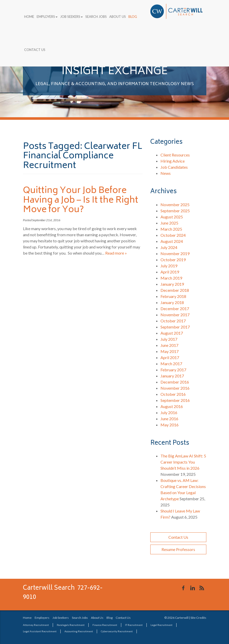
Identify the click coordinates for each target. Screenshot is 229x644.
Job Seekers (71, 17)
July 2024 (169, 247)
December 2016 (175, 382)
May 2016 (170, 425)
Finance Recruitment (105, 625)
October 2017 (173, 321)
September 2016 (175, 400)
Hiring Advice (173, 161)
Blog (133, 17)
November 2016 (175, 388)
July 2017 (169, 339)
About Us (118, 17)
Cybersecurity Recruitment (117, 631)
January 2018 (172, 302)
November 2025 (175, 205)
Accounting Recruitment (79, 631)
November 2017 (175, 315)
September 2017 (175, 327)
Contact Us (35, 50)
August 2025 (172, 217)
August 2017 (172, 333)
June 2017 (169, 345)
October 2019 (173, 260)
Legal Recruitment (161, 625)
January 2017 (172, 376)
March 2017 (171, 364)
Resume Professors (178, 549)
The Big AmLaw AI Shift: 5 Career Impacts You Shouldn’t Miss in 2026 (183, 462)
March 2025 (171, 229)
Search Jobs (96, 17)
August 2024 (172, 241)
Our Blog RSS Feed (202, 588)
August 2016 (172, 406)
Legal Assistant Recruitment (40, 631)
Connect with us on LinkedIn (193, 588)
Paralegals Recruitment (71, 625)
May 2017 (170, 351)
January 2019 (172, 284)
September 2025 (175, 211)
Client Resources (175, 155)
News (166, 173)
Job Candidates (174, 167)
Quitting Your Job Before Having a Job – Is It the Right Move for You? (81, 200)
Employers (47, 17)
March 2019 (171, 278)
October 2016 (173, 394)
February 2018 (173, 296)
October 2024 (173, 235)
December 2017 (175, 308)
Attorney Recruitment (36, 625)
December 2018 (175, 290)
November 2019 (175, 253)
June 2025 (169, 223)
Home (29, 17)
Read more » (116, 253)
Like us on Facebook (183, 588)
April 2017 (170, 357)
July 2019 (169, 266)
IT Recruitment (134, 625)
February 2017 (173, 370)
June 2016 (169, 419)
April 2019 (170, 272)
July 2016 (169, 412)
